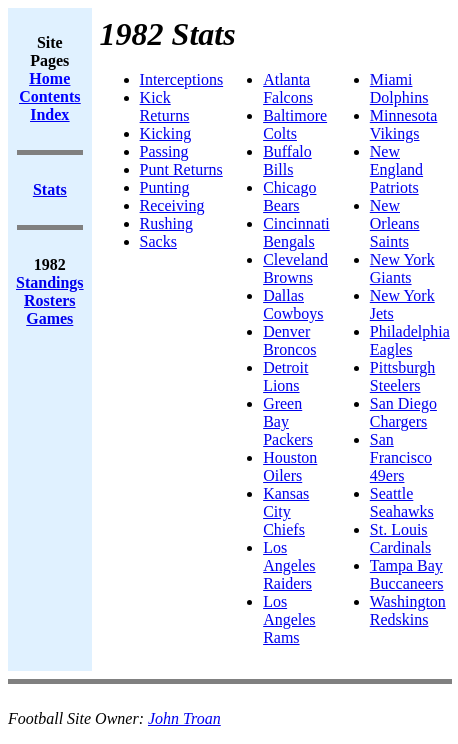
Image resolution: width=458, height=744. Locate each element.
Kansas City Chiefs (286, 511)
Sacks (158, 241)
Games (49, 318)
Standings (50, 282)
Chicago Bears (289, 196)
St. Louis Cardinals (400, 538)
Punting (165, 187)
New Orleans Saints (395, 223)
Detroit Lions (285, 376)
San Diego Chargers (403, 412)
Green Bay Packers (288, 421)
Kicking (166, 133)
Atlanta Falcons (288, 88)
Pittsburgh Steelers (403, 376)
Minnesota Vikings (404, 124)
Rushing (166, 223)
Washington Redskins (408, 610)
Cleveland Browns (295, 268)
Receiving (172, 205)
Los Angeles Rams (289, 619)
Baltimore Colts (295, 124)
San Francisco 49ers (401, 457)
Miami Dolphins (399, 88)
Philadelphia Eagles (410, 340)
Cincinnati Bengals (296, 232)
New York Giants (402, 268)
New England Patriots (396, 169)
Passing (164, 151)
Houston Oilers (290, 466)
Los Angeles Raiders (289, 565)
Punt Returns (181, 169)
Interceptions (182, 79)
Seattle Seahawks (402, 502)
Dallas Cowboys (293, 304)
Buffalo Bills (287, 160)
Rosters (50, 300)
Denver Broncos (289, 340)
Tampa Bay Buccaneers (407, 574)
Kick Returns (165, 106)
